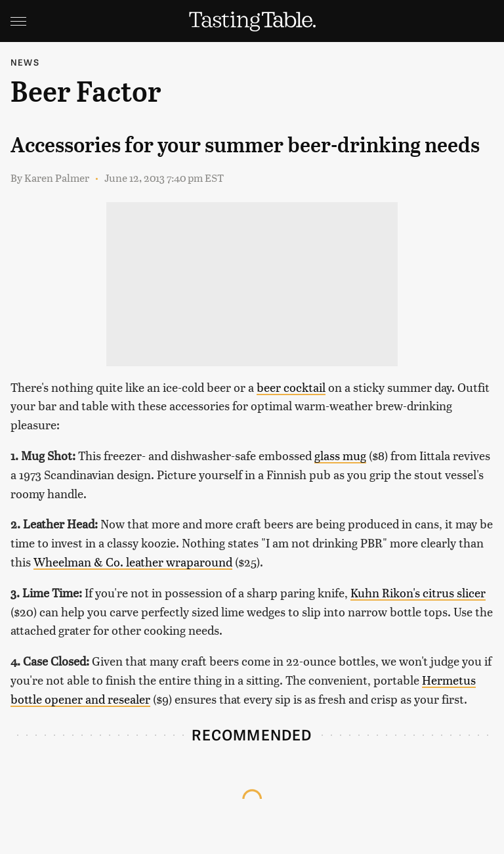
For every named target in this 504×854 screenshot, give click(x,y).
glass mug (340, 455)
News (25, 62)
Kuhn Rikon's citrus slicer (418, 592)
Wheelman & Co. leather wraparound (133, 562)
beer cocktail (291, 387)
